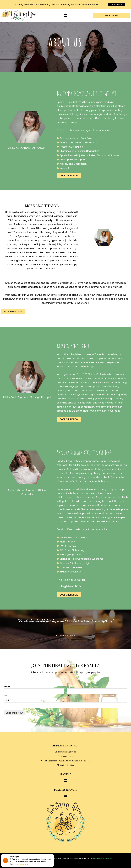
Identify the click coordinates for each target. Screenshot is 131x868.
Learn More (116, 4)
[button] (65, 12)
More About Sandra (73, 576)
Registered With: (72, 582)
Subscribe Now (14, 709)
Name (8, 683)
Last (69, 692)
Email (7, 697)
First (6, 692)
